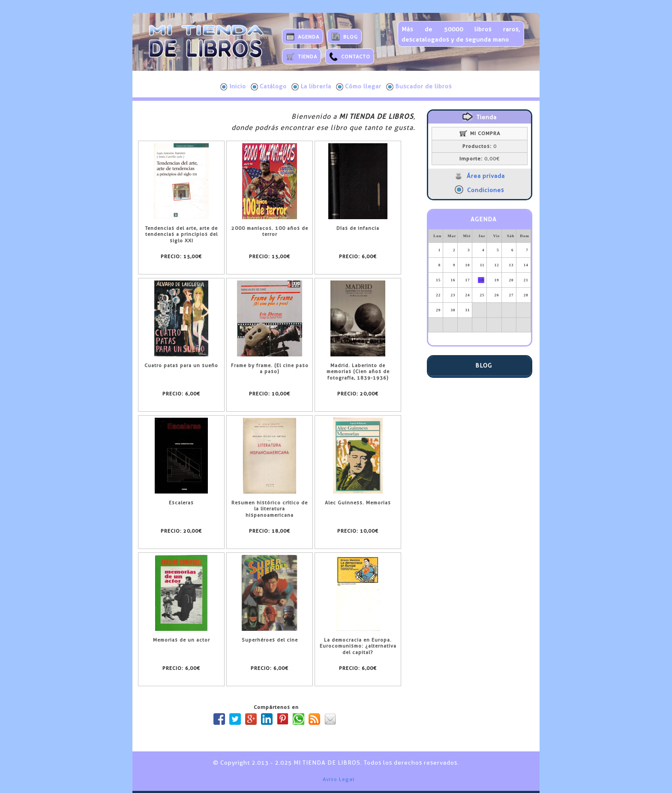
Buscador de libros (419, 87)
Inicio (233, 87)
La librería (311, 87)
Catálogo (269, 87)
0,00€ (480, 159)
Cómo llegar (359, 87)
